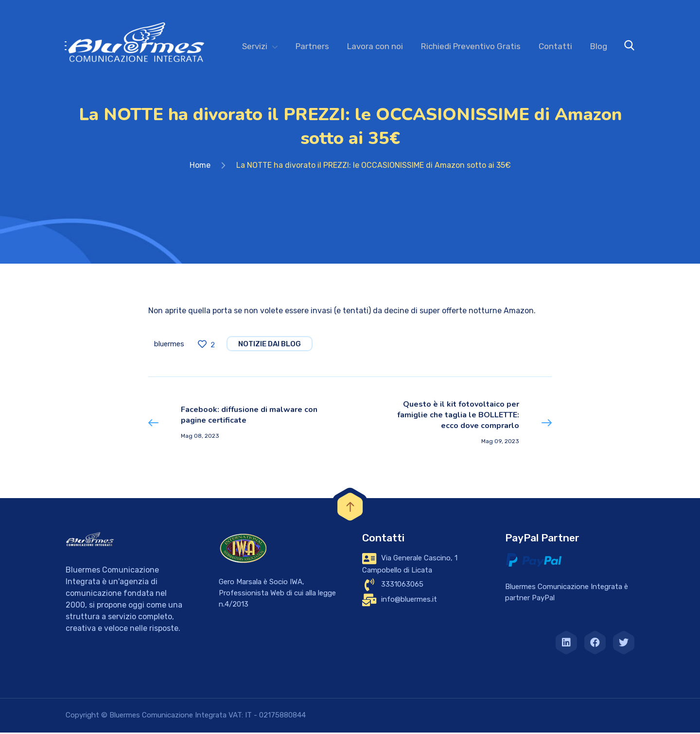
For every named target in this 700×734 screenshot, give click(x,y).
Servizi (255, 46)
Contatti (555, 46)
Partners (312, 46)
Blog (599, 46)
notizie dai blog (270, 347)
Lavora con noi (375, 46)
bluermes (169, 347)
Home (200, 168)
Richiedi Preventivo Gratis (471, 46)
